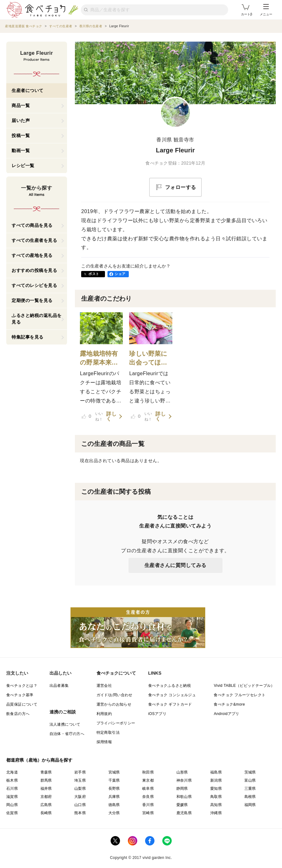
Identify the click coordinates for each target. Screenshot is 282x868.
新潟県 (216, 780)
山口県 (80, 805)
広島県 (46, 805)
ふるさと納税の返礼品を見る (37, 319)
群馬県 (46, 780)
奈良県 (148, 797)
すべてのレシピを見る (34, 285)
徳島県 (114, 805)
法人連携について (65, 724)
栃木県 (12, 780)
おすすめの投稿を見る (34, 270)
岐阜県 (148, 789)
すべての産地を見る (32, 255)
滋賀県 (12, 797)
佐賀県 (12, 813)
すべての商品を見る (32, 225)
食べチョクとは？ (22, 686)
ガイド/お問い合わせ (115, 695)
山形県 (182, 772)
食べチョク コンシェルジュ (172, 695)
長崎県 (46, 813)
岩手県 (80, 772)
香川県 (148, 805)
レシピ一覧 (23, 166)
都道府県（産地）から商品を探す (39, 760)
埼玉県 (80, 780)
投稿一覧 (21, 135)
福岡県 (250, 805)
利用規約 (104, 714)
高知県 (216, 805)
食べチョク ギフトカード (170, 704)
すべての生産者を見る (34, 240)
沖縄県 (216, 813)
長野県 (114, 789)
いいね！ (92, 416)
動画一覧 (21, 151)
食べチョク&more (229, 704)
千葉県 (114, 780)
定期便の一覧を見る (32, 300)
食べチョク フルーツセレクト (240, 695)
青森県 (46, 772)
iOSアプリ (157, 714)
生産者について (28, 90)
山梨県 (80, 789)
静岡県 (182, 789)
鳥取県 (216, 797)
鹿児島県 (184, 813)
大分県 (114, 813)
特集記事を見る (28, 337)
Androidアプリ (226, 714)
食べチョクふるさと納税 (170, 686)
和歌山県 (184, 797)
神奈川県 (184, 780)
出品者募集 (59, 686)
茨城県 (250, 772)
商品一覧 (21, 105)
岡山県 (12, 805)
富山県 (250, 780)
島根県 (250, 797)
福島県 (216, 772)
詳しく (111, 416)
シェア (120, 274)
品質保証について (22, 704)
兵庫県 (114, 797)
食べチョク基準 (20, 695)
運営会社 (104, 686)
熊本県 (80, 813)
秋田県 (148, 772)
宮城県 (114, 772)
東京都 (148, 780)
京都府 (46, 797)
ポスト (94, 274)
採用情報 (104, 742)
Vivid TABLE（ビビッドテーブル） (244, 686)
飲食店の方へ (18, 714)
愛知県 (216, 789)
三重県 (250, 789)
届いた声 (21, 120)
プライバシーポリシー (116, 723)
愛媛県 (182, 805)
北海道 (12, 772)
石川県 (12, 789)
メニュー (266, 10)
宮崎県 (148, 813)
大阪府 (80, 797)
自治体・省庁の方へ (67, 734)
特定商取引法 (108, 733)
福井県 (46, 789)
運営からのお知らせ (114, 704)
